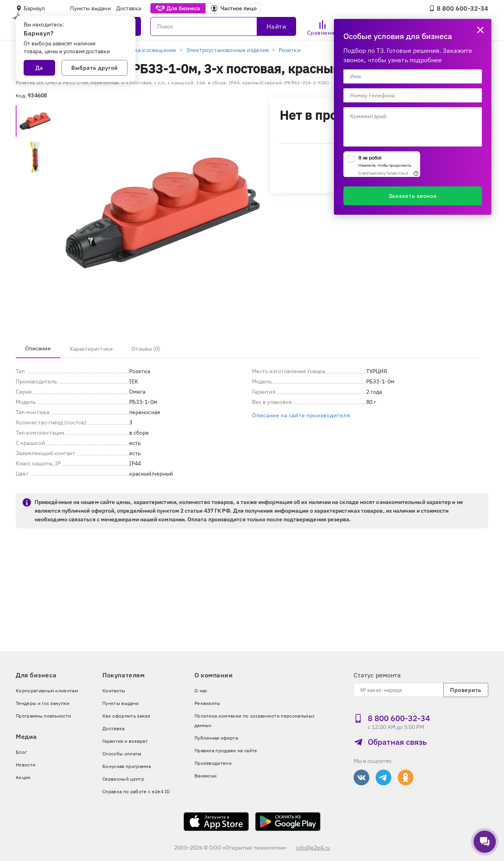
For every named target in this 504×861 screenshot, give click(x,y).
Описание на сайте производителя (301, 415)
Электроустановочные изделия (227, 50)
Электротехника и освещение (137, 50)
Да (39, 68)
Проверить (466, 690)
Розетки (290, 50)
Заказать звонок (413, 196)
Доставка (129, 8)
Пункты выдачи (90, 8)
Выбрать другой (94, 68)
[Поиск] (223, 26)
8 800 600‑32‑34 (459, 8)
